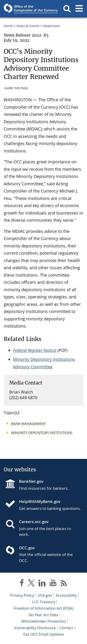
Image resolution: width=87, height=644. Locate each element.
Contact (66, 628)
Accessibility (66, 595)
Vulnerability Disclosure (35, 628)
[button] (67, 9)
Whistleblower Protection (44, 621)
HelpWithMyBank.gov (40, 501)
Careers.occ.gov (34, 522)
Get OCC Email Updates (44, 634)
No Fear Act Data (43, 615)
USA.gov (45, 595)
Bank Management (28, 423)
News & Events (28, 26)
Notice (35, 350)
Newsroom (52, 26)
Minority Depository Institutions (42, 432)
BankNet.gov (31, 481)
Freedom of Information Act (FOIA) (43, 608)
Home (8, 26)
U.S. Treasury (44, 602)
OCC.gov (27, 548)
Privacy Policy (22, 595)
